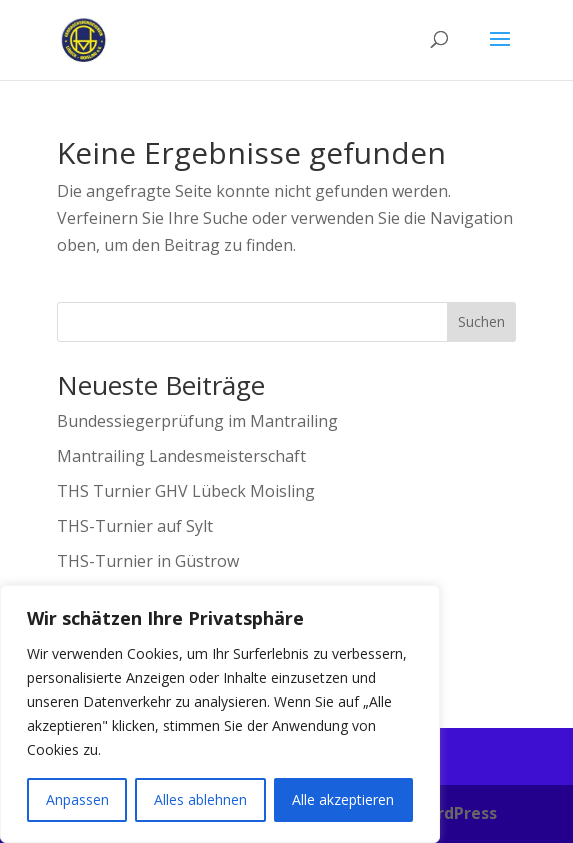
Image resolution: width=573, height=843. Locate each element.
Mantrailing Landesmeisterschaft (181, 456)
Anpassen (77, 799)
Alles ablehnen (200, 799)
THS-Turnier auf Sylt (135, 526)
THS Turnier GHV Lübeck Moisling (186, 491)
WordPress (454, 813)
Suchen (481, 321)
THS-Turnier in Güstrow (148, 561)
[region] (220, 714)
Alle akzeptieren (343, 799)
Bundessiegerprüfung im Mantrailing (197, 421)
